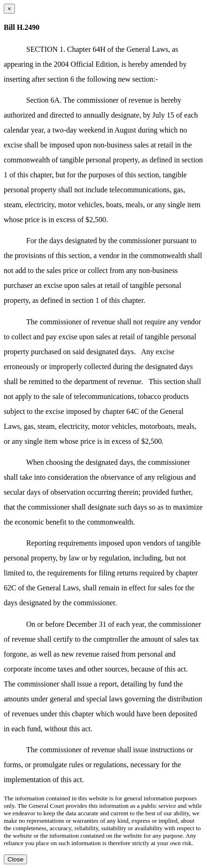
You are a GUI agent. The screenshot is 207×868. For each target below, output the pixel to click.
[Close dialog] (9, 9)
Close (15, 859)
